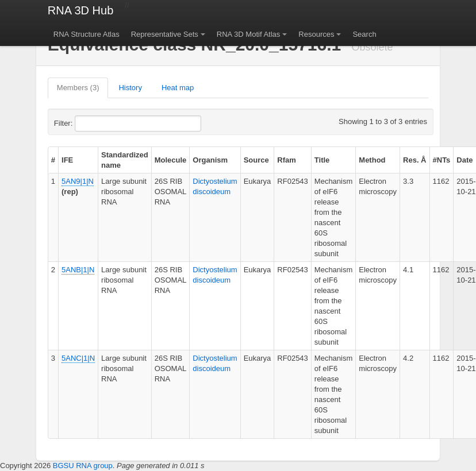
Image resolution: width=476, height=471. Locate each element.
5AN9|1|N (78, 181)
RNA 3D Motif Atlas (249, 34)
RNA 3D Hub (81, 10)
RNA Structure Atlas (87, 34)
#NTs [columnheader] (442, 160)
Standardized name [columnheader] (125, 160)
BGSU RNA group (83, 466)
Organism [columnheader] (210, 160)
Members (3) (78, 88)
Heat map (178, 88)
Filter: (91, 123)
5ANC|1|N (78, 358)
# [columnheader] (53, 160)
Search (364, 34)
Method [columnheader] (372, 160)
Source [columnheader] (256, 160)
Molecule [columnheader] (171, 160)
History (130, 88)
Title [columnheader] (322, 160)
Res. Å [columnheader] (414, 160)
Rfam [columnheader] (287, 160)
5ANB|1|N (78, 270)
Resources (316, 34)
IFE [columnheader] (67, 160)
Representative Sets (165, 34)
